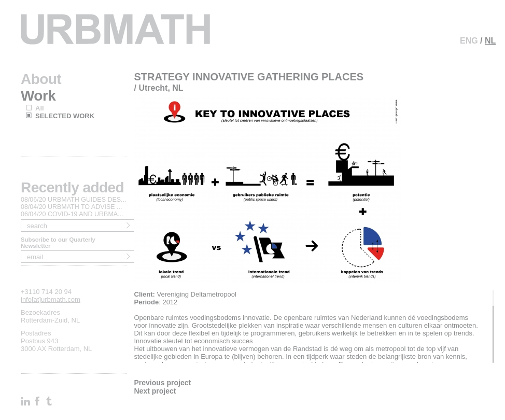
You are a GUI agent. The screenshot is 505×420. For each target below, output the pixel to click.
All (40, 108)
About (41, 79)
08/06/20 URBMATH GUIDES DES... (74, 200)
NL (490, 41)
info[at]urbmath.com (51, 299)
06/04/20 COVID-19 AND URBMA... (72, 214)
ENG (469, 41)
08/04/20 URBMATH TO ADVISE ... (71, 207)
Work (38, 96)
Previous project (163, 383)
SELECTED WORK (65, 116)
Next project (155, 391)
